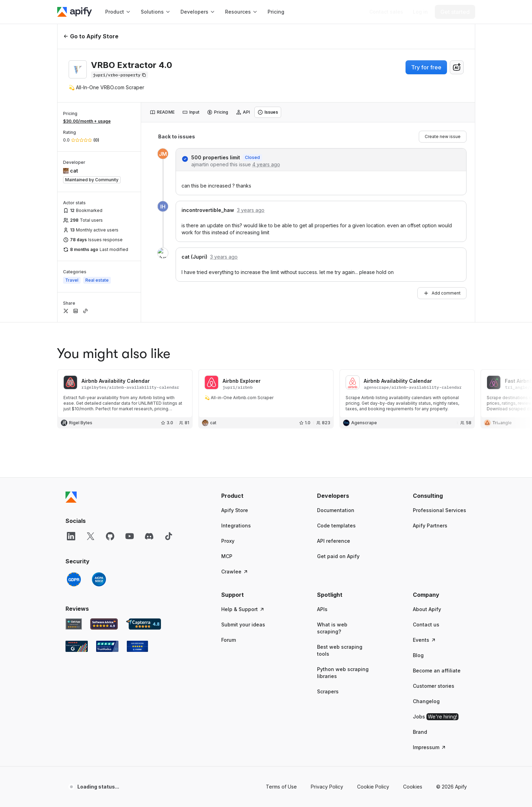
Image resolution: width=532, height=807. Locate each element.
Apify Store (235, 510)
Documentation (336, 510)
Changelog (426, 701)
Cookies (413, 787)
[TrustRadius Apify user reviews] (107, 646)
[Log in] (420, 12)
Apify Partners (430, 526)
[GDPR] (74, 579)
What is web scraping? (332, 628)
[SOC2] (99, 579)
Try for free (426, 67)
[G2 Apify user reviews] (77, 646)
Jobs (436, 717)
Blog (418, 655)
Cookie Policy (373, 787)
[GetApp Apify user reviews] (74, 624)
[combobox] (457, 67)
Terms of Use (281, 787)
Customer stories (434, 686)
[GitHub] (110, 536)
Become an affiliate (437, 671)
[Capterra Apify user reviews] (144, 624)
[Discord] (149, 536)
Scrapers (328, 691)
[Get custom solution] (386, 12)
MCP (227, 556)
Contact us (426, 625)
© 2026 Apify (452, 787)
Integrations (236, 526)
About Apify (427, 609)
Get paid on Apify (338, 556)
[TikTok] (169, 536)
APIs (322, 609)
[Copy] (120, 75)
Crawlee (235, 572)
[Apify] (75, 12)
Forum (229, 640)
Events (425, 640)
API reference (334, 541)
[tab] (162, 112)
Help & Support (243, 609)
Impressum (430, 747)
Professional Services (440, 510)
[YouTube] (130, 536)
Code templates (336, 526)
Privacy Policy (327, 787)
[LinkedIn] (71, 536)
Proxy (228, 541)
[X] (91, 536)
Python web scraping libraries (343, 673)
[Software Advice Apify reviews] (104, 624)
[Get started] (455, 12)
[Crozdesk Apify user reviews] (137, 646)
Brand (420, 732)
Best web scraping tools (340, 650)
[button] (248, 496)
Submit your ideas (243, 625)
